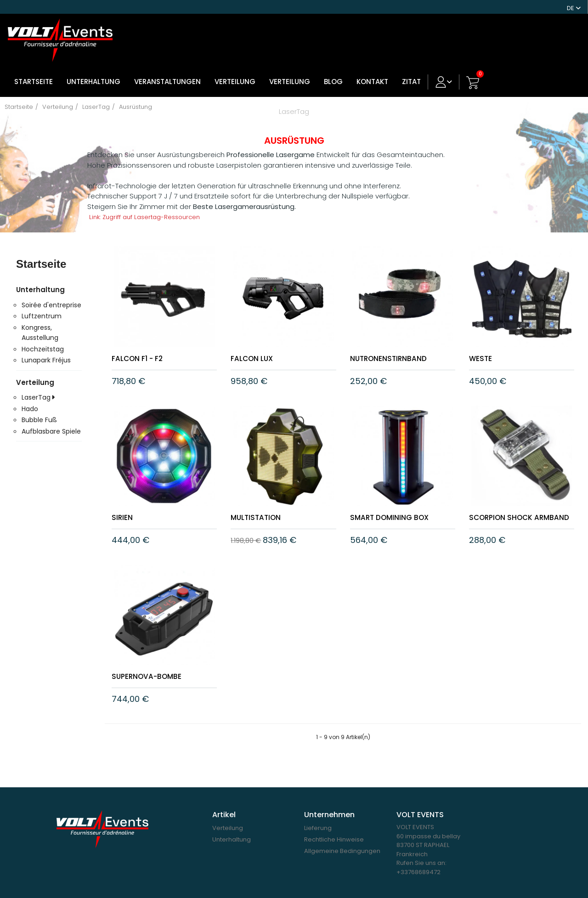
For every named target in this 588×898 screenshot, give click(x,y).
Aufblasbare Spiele (51, 424)
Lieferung (318, 827)
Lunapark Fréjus (46, 353)
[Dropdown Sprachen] (574, 7)
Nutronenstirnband (394, 351)
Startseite (34, 74)
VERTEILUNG (235, 74)
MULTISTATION (260, 509)
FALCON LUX (255, 351)
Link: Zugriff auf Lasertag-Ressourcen (151, 210)
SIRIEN (123, 509)
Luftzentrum (42, 309)
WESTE (482, 351)
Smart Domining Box (396, 509)
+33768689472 (418, 872)
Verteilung (290, 74)
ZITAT (411, 74)
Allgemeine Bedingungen (342, 850)
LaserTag (36, 390)
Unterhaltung (93, 74)
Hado (30, 401)
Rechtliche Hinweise (334, 839)
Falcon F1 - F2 (142, 351)
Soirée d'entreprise (51, 298)
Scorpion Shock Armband (506, 513)
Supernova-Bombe (153, 676)
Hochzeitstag (43, 342)
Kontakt (372, 74)
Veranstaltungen (167, 74)
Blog (333, 74)
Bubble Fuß (39, 412)
